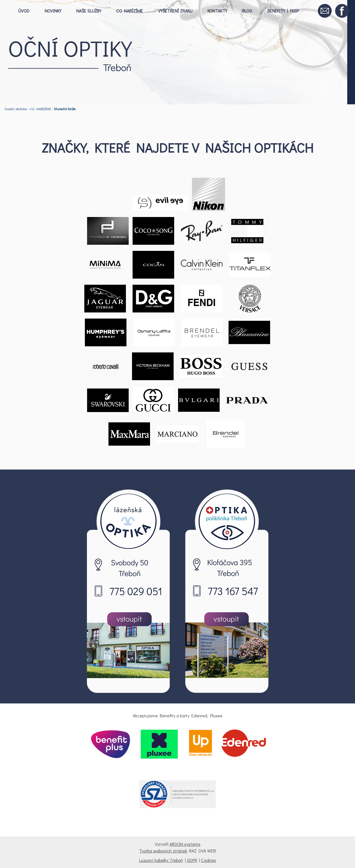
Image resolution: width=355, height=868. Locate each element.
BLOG (247, 11)
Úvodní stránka (16, 109)
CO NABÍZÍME (130, 11)
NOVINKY (53, 11)
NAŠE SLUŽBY (89, 11)
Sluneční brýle (65, 109)
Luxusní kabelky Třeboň (161, 860)
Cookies (209, 860)
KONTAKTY (217, 11)
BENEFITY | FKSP (283, 11)
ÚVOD (24, 11)
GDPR (192, 860)
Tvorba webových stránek (163, 851)
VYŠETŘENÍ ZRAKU (175, 11)
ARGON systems (185, 844)
